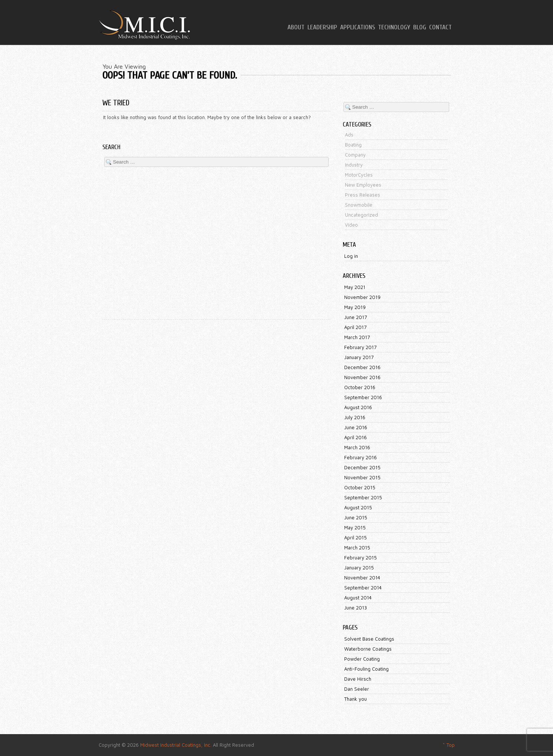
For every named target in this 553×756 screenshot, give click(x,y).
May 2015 (355, 527)
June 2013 (355, 608)
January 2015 (359, 568)
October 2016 (360, 387)
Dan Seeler (357, 689)
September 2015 (363, 497)
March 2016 (357, 447)
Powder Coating (362, 659)
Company (355, 155)
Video (351, 225)
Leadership (322, 27)
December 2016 (362, 367)
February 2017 (360, 347)
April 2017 (355, 327)
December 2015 (362, 467)
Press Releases (363, 195)
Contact (440, 27)
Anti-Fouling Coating (366, 669)
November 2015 (362, 477)
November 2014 (362, 578)
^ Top (449, 745)
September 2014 (363, 588)
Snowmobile (359, 205)
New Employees (363, 185)
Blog (420, 27)
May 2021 (355, 287)
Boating (353, 145)
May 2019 (355, 307)
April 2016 (355, 437)
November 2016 (362, 377)
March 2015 (357, 548)
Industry (354, 165)
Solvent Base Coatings (369, 639)
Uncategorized (361, 215)
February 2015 (361, 558)
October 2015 (360, 487)
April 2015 (355, 538)
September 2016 (363, 397)
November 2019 (362, 297)
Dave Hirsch (358, 679)
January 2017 (359, 357)
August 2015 (358, 507)
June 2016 (356, 427)
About (296, 27)
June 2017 (355, 317)
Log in (351, 256)
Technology (394, 27)
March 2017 (357, 337)
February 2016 (361, 457)
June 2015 (356, 517)
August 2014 (358, 598)
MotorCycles (359, 175)
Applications (358, 27)
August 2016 (358, 407)
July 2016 (355, 417)
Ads (349, 135)
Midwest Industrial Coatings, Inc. (176, 745)
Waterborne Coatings (368, 649)
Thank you (355, 699)
